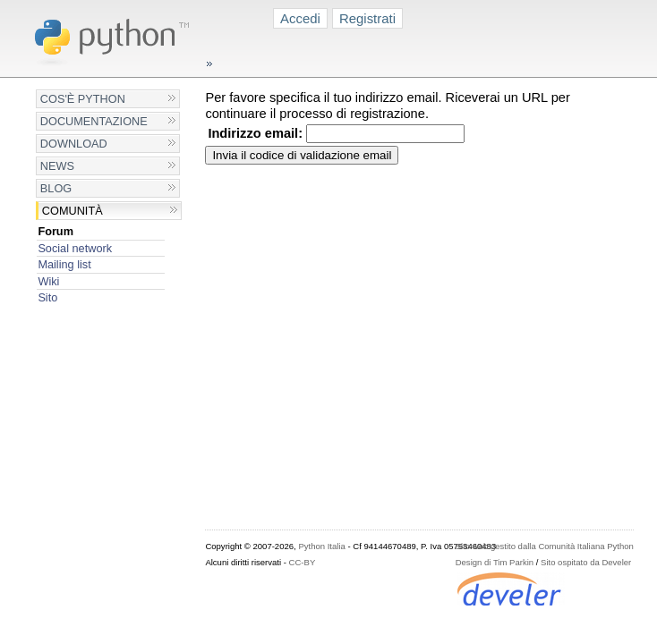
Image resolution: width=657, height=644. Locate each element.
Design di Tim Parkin (495, 562)
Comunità (73, 211)
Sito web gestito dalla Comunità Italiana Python (545, 546)
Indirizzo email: (255, 133)
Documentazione (94, 121)
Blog (56, 188)
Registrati (367, 18)
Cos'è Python (83, 99)
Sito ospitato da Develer (586, 562)
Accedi (300, 18)
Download (74, 144)
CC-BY (303, 562)
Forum (55, 231)
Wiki (48, 281)
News (57, 166)
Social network (75, 248)
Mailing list (64, 264)
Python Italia (321, 546)
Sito (47, 297)
